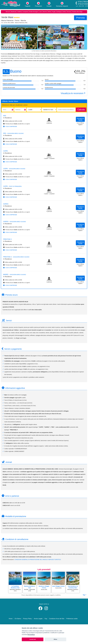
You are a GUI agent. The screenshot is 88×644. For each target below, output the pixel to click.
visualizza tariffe (80, 119)
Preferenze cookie (72, 619)
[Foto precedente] (3, 37)
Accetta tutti (33, 639)
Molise (49, 12)
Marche (45, 12)
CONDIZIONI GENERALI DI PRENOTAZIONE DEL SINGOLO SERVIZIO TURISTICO (38, 560)
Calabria (19, 12)
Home (11, 619)
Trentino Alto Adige (77, 12)
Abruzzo (8, 12)
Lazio (40, 12)
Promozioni (38, 4)
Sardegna (59, 12)
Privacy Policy (27, 619)
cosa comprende (10, 126)
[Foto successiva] (36, 37)
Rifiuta (55, 639)
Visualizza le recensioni (73, 93)
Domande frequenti (62, 4)
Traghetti (28, 4)
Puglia (54, 12)
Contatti (49, 4)
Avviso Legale (38, 619)
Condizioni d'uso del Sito (57, 619)
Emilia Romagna (34, 12)
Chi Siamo (18, 619)
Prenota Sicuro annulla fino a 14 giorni (17, 124)
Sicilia (64, 12)
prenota (80, 18)
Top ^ (85, 595)
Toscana (69, 12)
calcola (81, 110)
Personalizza (31, 635)
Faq (46, 619)
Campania (25, 12)
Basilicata (14, 12)
